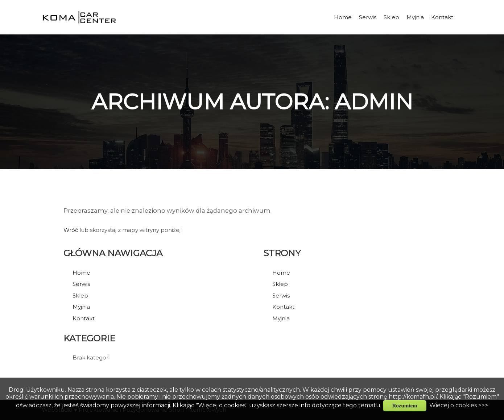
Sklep (80, 296)
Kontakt (84, 318)
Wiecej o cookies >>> (459, 405)
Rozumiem (404, 406)
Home (81, 273)
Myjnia (81, 307)
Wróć (71, 230)
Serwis (81, 284)
